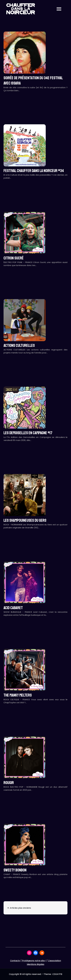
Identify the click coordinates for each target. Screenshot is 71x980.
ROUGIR (9, 783)
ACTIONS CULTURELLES (19, 346)
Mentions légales (36, 964)
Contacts (15, 961)
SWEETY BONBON (15, 870)
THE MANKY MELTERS (18, 695)
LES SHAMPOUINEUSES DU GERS (25, 520)
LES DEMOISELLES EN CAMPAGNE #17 (28, 433)
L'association (54, 961)
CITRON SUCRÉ (14, 258)
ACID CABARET (13, 608)
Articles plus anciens (20, 908)
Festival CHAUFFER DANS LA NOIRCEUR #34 (34, 171)
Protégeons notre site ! (34, 961)
